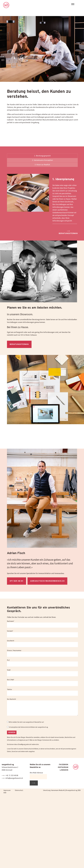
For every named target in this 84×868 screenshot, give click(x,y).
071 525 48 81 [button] (16, 582)
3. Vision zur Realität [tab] (42, 166)
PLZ (42, 663)
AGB (5, 793)
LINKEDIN (64, 770)
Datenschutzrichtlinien (28, 728)
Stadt (42, 673)
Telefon (42, 693)
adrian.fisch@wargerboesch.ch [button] (47, 582)
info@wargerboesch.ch (14, 778)
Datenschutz (19, 790)
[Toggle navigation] (73, 4)
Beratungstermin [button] (68, 234)
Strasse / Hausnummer (42, 654)
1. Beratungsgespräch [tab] (42, 157)
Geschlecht (42, 644)
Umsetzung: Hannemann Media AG (54, 790)
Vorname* (42, 634)
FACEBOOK (64, 764)
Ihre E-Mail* (42, 683)
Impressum (7, 790)
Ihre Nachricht (42, 708)
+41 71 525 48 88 (12, 775)
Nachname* (42, 624)
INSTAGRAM (63, 767)
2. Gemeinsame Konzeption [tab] (42, 161)
